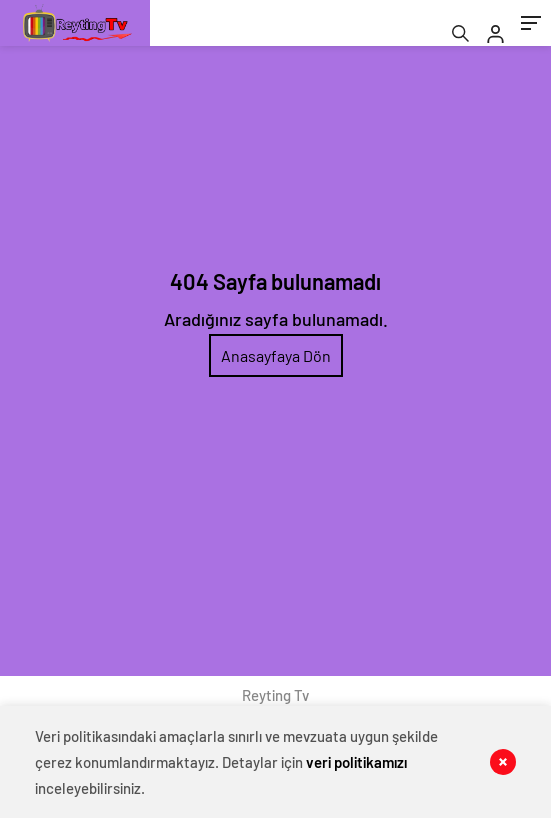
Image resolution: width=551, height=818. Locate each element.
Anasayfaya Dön (276, 355)
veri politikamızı (356, 762)
